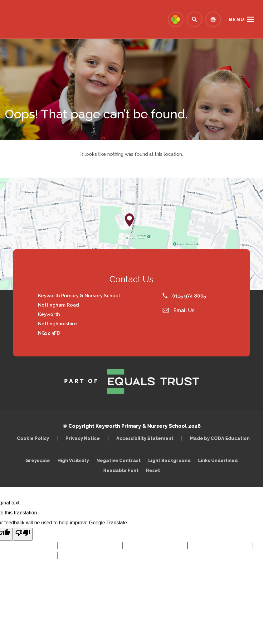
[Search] (194, 19)
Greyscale (38, 460)
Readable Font (121, 470)
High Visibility (73, 460)
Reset (153, 470)
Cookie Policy (33, 438)
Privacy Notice (83, 438)
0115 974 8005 (184, 296)
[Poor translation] (23, 534)
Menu (237, 20)
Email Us (178, 310)
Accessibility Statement (145, 438)
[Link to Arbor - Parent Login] (176, 19)
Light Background (169, 460)
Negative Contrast (119, 460)
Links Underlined (218, 460)
